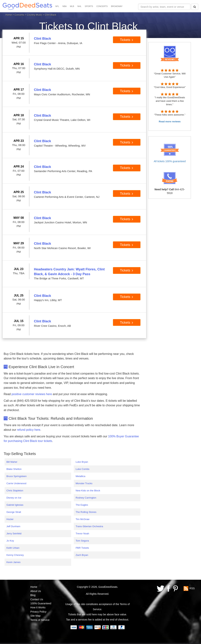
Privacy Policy (38, 612)
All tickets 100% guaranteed (170, 161)
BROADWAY (117, 6)
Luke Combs (82, 469)
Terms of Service (40, 620)
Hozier (10, 519)
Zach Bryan (82, 555)
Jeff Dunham (13, 526)
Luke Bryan (82, 462)
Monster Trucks (84, 483)
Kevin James (13, 562)
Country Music (34, 15)
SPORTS (89, 6)
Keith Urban (13, 548)
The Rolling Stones (86, 512)
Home (9, 15)
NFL (57, 6)
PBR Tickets (82, 548)
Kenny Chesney (15, 555)
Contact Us (37, 599)
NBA (65, 6)
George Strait (14, 512)
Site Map (35, 616)
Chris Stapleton (15, 491)
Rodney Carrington (86, 498)
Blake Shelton (14, 469)
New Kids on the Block (88, 491)
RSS (192, 588)
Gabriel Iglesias (15, 505)
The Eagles (82, 505)
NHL (79, 6)
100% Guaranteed (41, 603)
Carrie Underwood (16, 483)
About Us (36, 591)
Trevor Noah (82, 534)
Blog (33, 595)
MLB (72, 6)
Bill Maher (12, 462)
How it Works (38, 607)
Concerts (19, 15)
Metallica (80, 476)
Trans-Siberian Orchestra (89, 526)
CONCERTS (102, 6)
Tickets (127, 40)
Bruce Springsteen (17, 476)
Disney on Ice (14, 498)
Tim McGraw (82, 519)
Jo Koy (10, 541)
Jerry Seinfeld (14, 534)
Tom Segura (82, 541)
